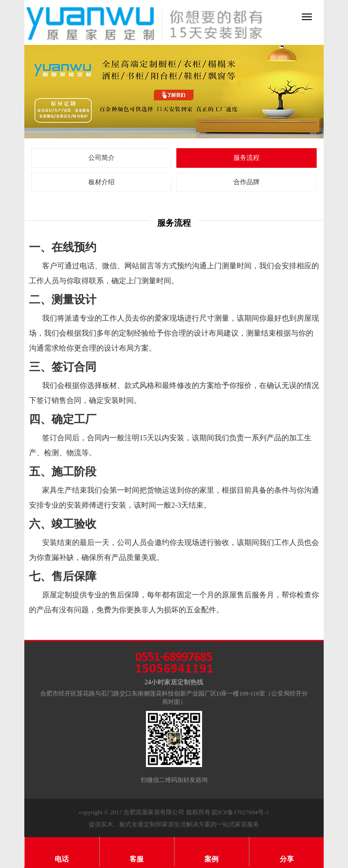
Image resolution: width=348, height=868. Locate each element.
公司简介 (101, 158)
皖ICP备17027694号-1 (240, 812)
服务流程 (246, 158)
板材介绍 (101, 182)
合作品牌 (246, 182)
